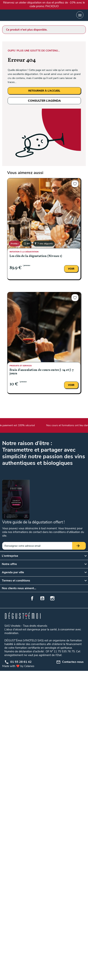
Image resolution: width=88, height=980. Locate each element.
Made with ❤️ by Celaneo (18, 666)
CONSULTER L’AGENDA (44, 101)
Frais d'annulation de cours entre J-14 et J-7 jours (42, 372)
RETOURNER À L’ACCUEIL (44, 91)
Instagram (52, 598)
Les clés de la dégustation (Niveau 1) (36, 256)
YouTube (42, 598)
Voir (71, 269)
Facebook (32, 598)
